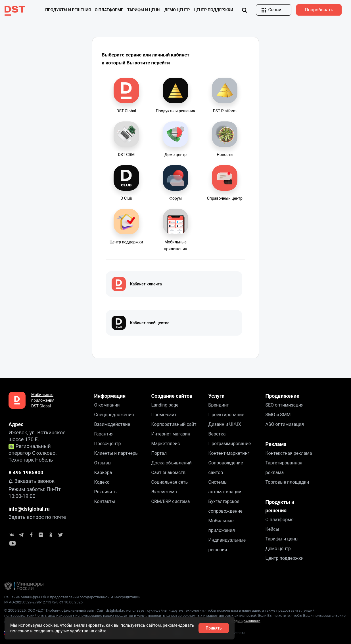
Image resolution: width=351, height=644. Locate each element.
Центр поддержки (213, 10)
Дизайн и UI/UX (225, 424)
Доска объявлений (172, 463)
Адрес (16, 424)
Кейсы (272, 529)
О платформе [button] (109, 10)
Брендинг (219, 405)
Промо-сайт (164, 415)
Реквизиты (106, 492)
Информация (110, 396)
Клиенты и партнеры (117, 453)
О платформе (280, 520)
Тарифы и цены (144, 10)
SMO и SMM (278, 415)
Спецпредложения (114, 415)
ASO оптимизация (285, 424)
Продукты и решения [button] (68, 10)
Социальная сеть (170, 482)
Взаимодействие (112, 424)
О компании (107, 405)
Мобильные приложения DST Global (43, 400)
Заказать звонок (32, 481)
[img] (245, 10)
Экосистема (164, 492)
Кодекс (102, 482)
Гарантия (104, 434)
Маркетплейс (166, 444)
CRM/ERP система (171, 501)
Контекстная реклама (289, 453)
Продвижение (282, 396)
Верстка (217, 434)
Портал (159, 453)
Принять (214, 628)
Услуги (217, 396)
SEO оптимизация (285, 405)
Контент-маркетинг (229, 453)
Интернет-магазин (171, 434)
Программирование (230, 444)
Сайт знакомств (169, 473)
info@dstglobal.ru (29, 509)
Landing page (165, 405)
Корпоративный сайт (174, 424)
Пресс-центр (108, 444)
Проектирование (226, 415)
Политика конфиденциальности (235, 621)
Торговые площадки (287, 482)
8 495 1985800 (26, 473)
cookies (51, 625)
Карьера (103, 473)
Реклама (276, 444)
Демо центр (177, 10)
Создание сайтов (172, 396)
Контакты (105, 501)
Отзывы (103, 463)
